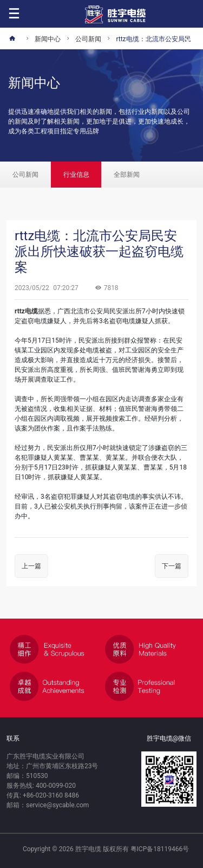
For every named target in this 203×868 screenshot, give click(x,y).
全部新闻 (127, 175)
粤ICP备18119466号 (160, 849)
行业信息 (76, 175)
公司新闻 (25, 175)
